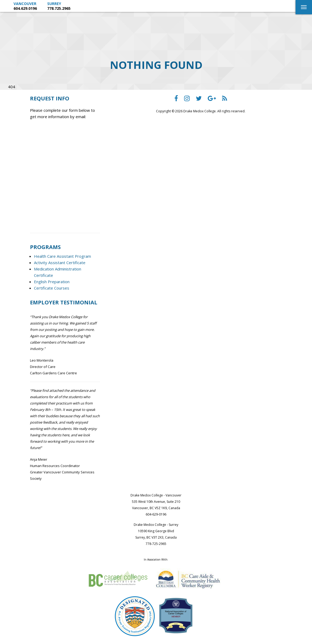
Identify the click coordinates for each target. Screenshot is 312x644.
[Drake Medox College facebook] (176, 99)
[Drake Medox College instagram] (187, 99)
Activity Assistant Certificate (60, 263)
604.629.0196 (25, 8)
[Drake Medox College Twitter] (199, 99)
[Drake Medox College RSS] (225, 99)
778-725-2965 (156, 544)
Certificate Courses (52, 288)
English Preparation (52, 282)
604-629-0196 (156, 514)
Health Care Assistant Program (62, 256)
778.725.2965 (59, 8)
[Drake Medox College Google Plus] (212, 99)
